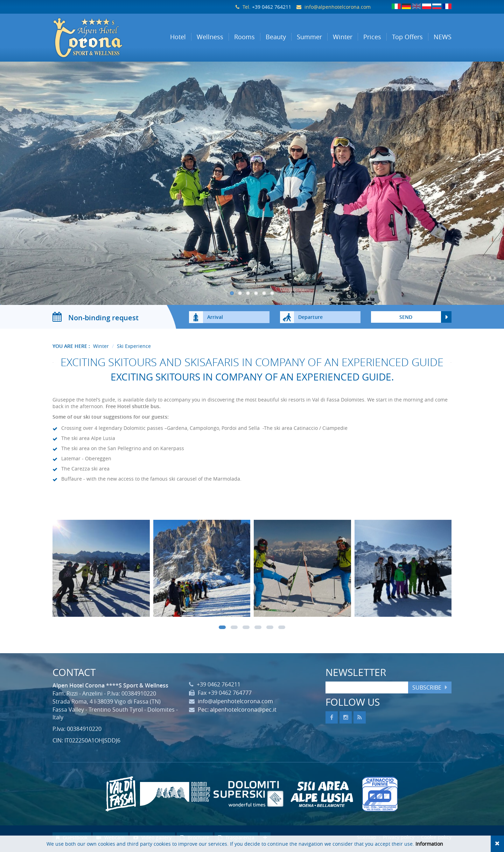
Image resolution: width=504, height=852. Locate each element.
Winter (101, 348)
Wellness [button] (210, 37)
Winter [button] (343, 37)
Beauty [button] (276, 37)
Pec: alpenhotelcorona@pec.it (237, 712)
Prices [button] (372, 37)
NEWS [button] (443, 37)
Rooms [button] (244, 37)
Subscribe (427, 690)
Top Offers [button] (407, 37)
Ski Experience (134, 348)
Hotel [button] (178, 37)
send (406, 319)
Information (429, 844)
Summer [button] (309, 37)
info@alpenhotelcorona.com (338, 7)
